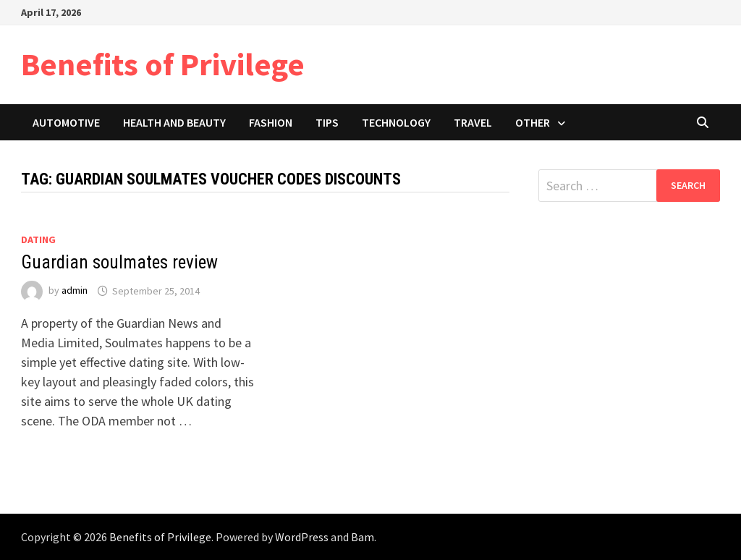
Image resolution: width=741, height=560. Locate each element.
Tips (327, 122)
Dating (38, 239)
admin (75, 291)
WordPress (302, 537)
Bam (363, 537)
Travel (473, 122)
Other (533, 122)
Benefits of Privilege (163, 64)
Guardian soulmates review (119, 262)
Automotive (66, 122)
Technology (396, 122)
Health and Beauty (174, 122)
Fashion (271, 122)
